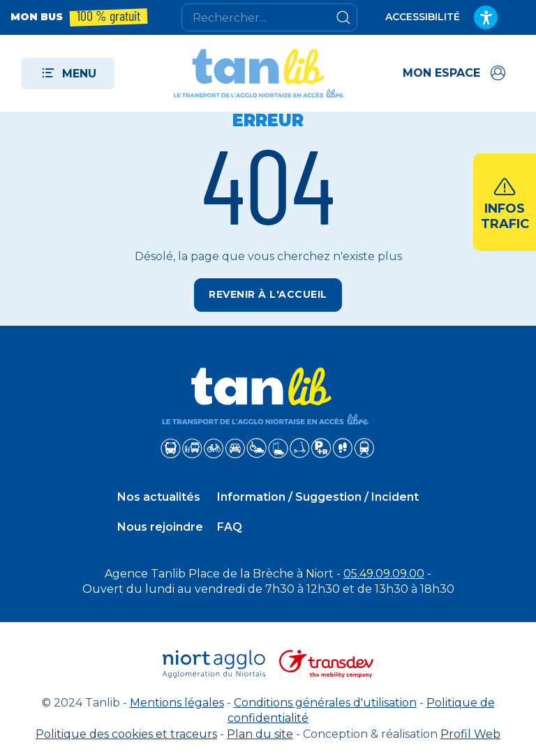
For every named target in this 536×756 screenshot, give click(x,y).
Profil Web (470, 734)
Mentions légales (177, 703)
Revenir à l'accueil (268, 294)
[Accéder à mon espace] (455, 73)
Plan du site (260, 734)
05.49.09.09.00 (384, 574)
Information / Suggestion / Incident (318, 497)
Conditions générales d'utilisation (325, 703)
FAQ (230, 527)
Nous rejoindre (160, 527)
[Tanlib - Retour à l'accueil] (259, 73)
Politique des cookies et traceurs (126, 734)
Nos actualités (159, 497)
